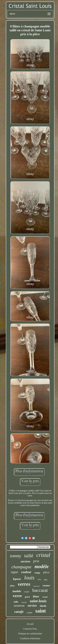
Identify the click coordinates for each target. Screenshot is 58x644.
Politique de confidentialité (30, 634)
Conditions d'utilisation (30, 638)
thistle (43, 606)
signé (14, 572)
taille (16, 602)
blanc (36, 596)
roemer (46, 586)
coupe (30, 612)
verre (17, 596)
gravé (27, 597)
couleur (26, 572)
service (32, 606)
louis (29, 578)
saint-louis (38, 601)
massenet (37, 586)
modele (17, 591)
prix (36, 561)
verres (24, 584)
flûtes (13, 586)
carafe (19, 612)
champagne (21, 567)
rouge (37, 573)
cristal (43, 555)
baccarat (40, 590)
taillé (29, 556)
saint (41, 611)
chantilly (24, 602)
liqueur (17, 579)
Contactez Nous (30, 629)
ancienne (19, 606)
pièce (46, 572)
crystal (45, 597)
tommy (16, 556)
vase (39, 579)
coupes (27, 592)
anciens (26, 561)
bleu (46, 580)
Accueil (30, 624)
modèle (42, 567)
